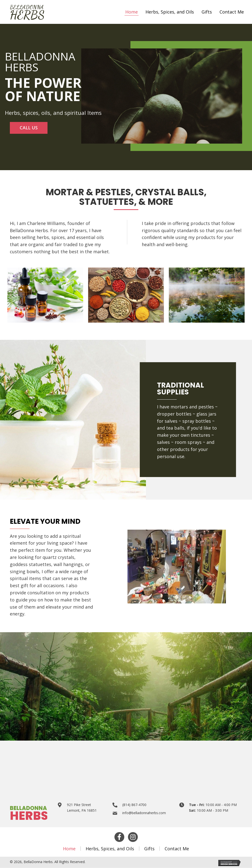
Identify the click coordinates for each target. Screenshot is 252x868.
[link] (132, 12)
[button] (29, 128)
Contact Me (177, 849)
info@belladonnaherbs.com (144, 813)
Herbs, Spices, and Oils (110, 849)
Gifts (149, 849)
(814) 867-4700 (134, 805)
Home (69, 849)
